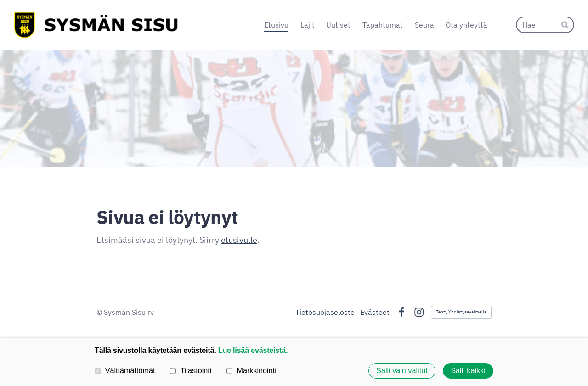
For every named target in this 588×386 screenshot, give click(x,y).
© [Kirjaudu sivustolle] (100, 312)
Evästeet (375, 312)
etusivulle (239, 240)
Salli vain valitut (402, 371)
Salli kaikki (468, 371)
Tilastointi (191, 370)
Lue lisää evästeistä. (253, 350)
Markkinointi (252, 370)
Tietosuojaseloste (325, 312)
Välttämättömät (125, 370)
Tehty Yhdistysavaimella (461, 312)
